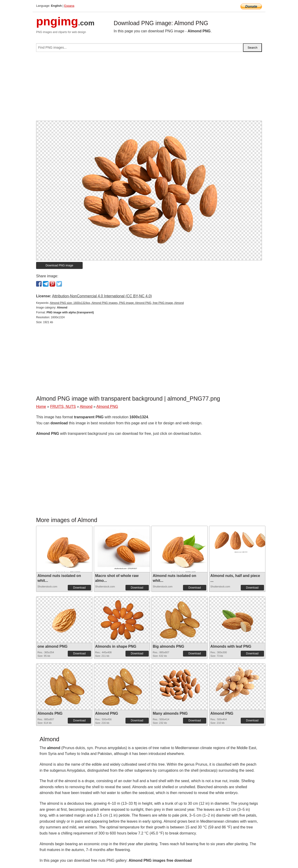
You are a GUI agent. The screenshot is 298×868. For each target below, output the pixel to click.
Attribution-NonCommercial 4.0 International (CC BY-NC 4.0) (102, 296)
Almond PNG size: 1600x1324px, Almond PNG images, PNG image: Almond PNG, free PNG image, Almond (117, 303)
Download (79, 588)
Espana (69, 6)
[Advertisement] (149, 88)
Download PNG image (59, 265)
